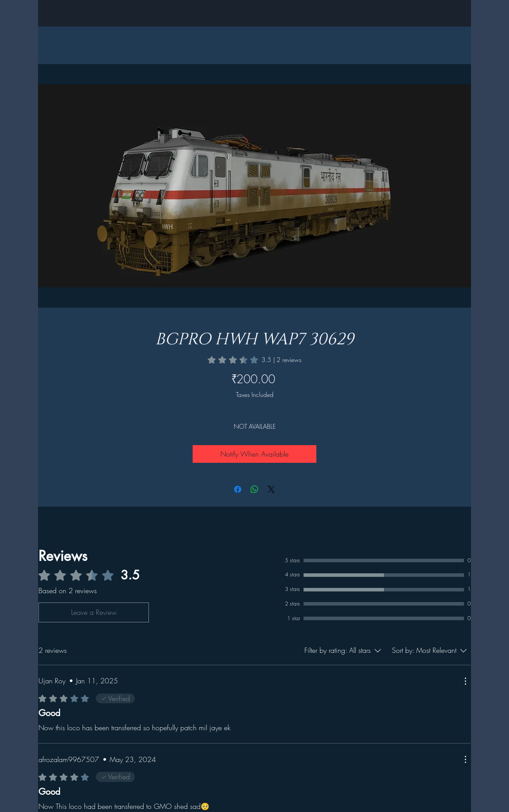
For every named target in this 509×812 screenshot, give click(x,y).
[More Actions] (465, 681)
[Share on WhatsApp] (254, 489)
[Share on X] (271, 489)
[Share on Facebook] (238, 489)
